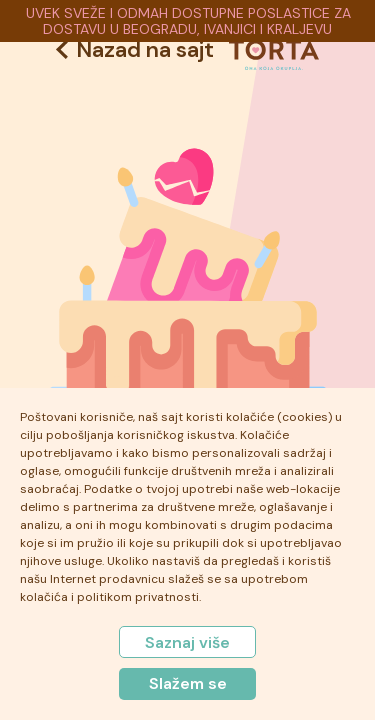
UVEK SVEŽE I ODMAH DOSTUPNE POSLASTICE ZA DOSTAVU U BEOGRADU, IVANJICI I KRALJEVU (188, 21)
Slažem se (188, 683)
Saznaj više (187, 642)
